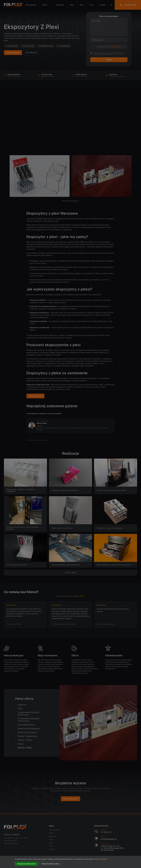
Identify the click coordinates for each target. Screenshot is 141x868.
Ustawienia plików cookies (50, 864)
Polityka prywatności (100, 859)
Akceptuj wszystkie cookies (26, 864)
